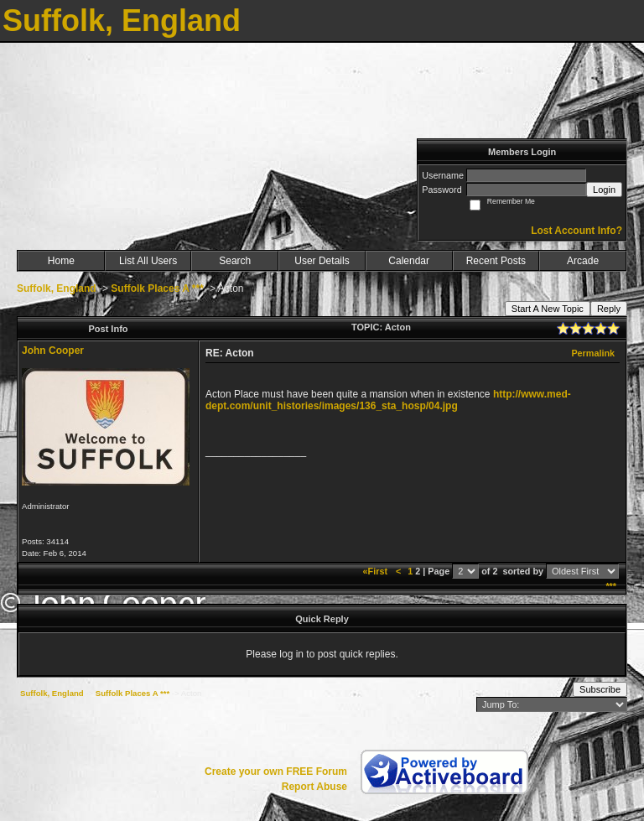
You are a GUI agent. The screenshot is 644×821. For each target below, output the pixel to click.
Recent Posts (496, 261)
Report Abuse (314, 787)
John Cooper (53, 351)
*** (611, 586)
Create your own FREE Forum (276, 772)
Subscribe (600, 689)
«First (377, 571)
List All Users (148, 261)
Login (604, 190)
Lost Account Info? (576, 231)
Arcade (583, 261)
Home (61, 261)
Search (235, 261)
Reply (609, 309)
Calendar (409, 261)
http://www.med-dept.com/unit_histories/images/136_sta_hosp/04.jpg (388, 400)
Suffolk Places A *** (157, 288)
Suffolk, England (57, 288)
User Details (322, 261)
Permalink (593, 353)
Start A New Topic (548, 309)
